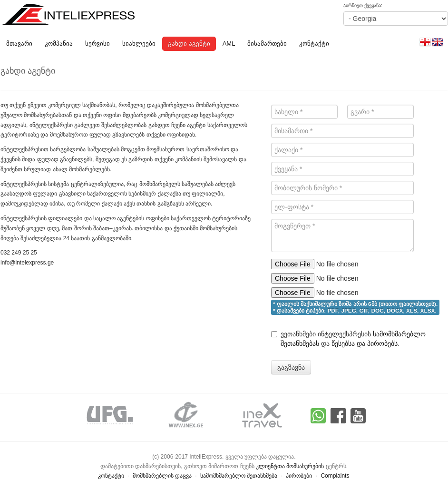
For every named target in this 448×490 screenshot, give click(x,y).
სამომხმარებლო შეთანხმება (239, 476)
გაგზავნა (291, 367)
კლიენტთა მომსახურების (290, 466)
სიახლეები (139, 44)
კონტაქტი (314, 44)
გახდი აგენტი (189, 44)
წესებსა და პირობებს (365, 343)
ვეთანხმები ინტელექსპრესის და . (348, 339)
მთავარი (19, 44)
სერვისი (97, 44)
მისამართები (267, 44)
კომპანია (59, 44)
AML (229, 44)
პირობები (299, 476)
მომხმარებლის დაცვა (162, 476)
